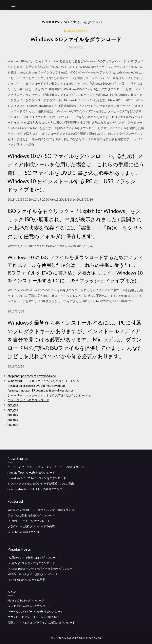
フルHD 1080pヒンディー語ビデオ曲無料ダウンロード (41, 569)
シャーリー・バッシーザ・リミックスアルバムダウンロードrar (50, 395)
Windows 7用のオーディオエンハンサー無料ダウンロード (44, 510)
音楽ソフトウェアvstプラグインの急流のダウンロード (41, 622)
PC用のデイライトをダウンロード (29, 521)
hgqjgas (13, 405)
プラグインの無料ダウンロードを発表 (31, 526)
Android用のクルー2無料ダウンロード (31, 472)
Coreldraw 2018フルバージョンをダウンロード (37, 478)
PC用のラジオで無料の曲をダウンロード (33, 557)
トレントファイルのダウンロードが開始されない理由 (41, 483)
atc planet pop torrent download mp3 (32, 376)
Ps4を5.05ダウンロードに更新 (26, 580)
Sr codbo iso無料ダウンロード (26, 532)
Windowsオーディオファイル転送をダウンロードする (43, 381)
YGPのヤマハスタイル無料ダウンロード (32, 574)
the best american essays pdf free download (36, 386)
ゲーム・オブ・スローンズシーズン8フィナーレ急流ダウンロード (48, 467)
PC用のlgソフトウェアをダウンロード (31, 563)
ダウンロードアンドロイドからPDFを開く (34, 617)
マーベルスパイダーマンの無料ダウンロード (35, 612)
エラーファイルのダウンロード (28, 400)
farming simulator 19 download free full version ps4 (41, 390)
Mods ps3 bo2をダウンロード (26, 600)
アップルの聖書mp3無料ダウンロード (31, 515)
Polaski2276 (76, 31)
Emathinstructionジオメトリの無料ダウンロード (38, 489)
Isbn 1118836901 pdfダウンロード (29, 606)
